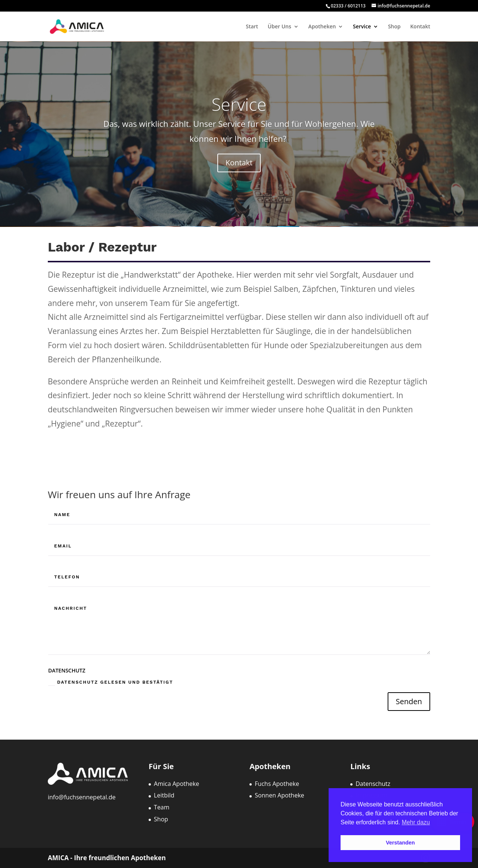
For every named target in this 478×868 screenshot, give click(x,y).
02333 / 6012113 (349, 6)
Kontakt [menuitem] (420, 27)
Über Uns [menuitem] (280, 27)
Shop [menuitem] (394, 27)
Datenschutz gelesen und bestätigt (111, 683)
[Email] (239, 546)
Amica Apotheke (176, 784)
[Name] (239, 515)
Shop (161, 819)
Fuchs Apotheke (277, 784)
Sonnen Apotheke (279, 795)
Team (162, 807)
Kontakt (239, 169)
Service (239, 110)
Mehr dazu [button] (416, 822)
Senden (409, 701)
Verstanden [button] (400, 843)
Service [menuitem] (362, 27)
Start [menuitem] (252, 27)
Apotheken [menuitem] (322, 27)
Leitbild (164, 795)
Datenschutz (373, 784)
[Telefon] (239, 577)
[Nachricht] (239, 627)
